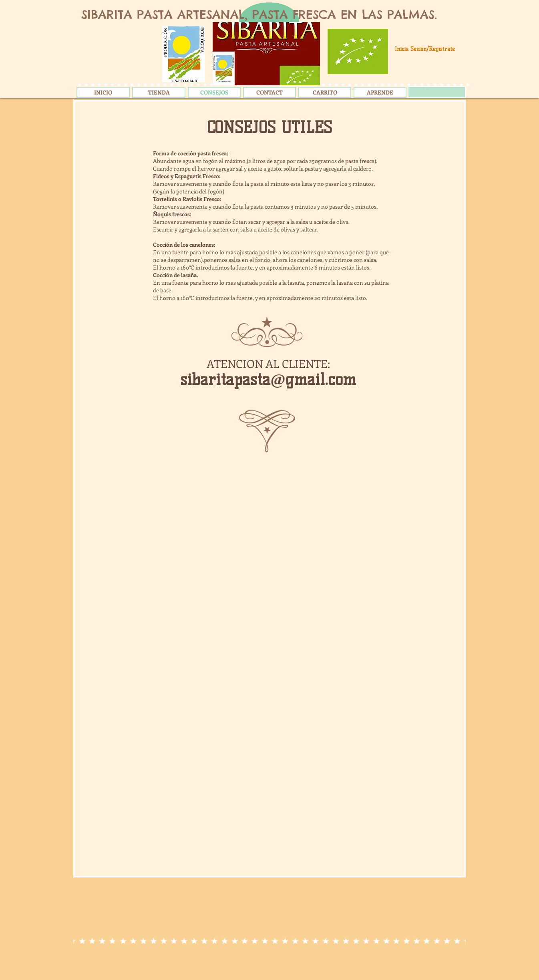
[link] (426, 89)
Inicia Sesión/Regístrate (425, 49)
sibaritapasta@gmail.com (268, 379)
